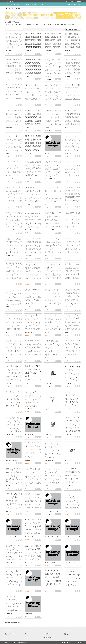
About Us (7, 632)
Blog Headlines (47, 637)
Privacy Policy (8, 635)
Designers (46, 632)
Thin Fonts (18, 9)
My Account (66, 632)
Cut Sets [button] (34, 4)
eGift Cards (46, 633)
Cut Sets (11, 9)
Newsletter (66, 636)
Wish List (66, 635)
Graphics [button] (27, 4)
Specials (46, 636)
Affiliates (46, 635)
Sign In (68, 1)
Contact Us (27, 632)
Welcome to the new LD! (10, 1)
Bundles (41, 4)
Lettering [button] (20, 4)
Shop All (13, 4)
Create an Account (76, 1)
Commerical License (9, 633)
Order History (67, 633)
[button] (72, 4)
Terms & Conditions (9, 636)
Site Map (26, 633)
